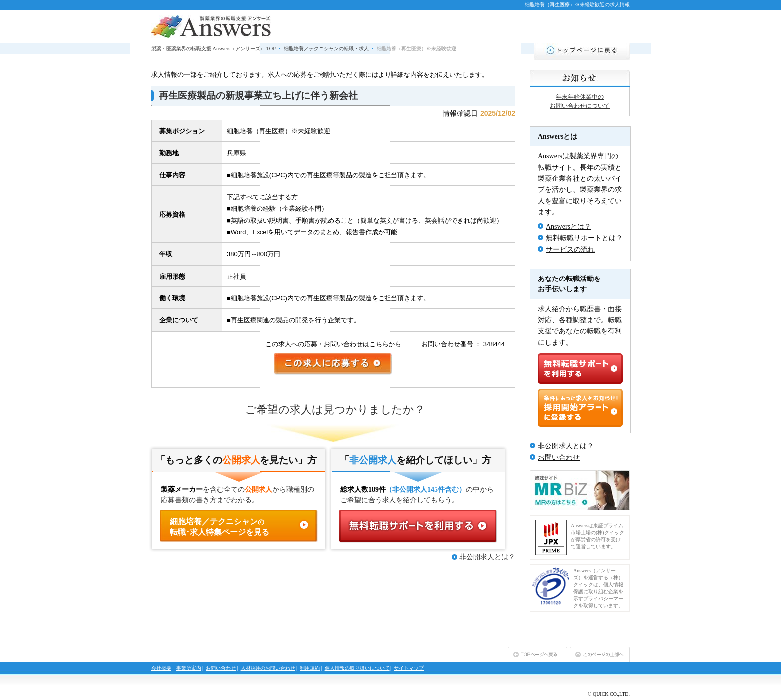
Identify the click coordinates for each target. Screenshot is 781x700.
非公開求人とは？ (487, 557)
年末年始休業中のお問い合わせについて (580, 101)
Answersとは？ (569, 226)
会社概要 (161, 668)
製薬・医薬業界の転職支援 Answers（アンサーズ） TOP (214, 49)
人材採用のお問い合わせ (268, 668)
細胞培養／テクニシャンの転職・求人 (326, 49)
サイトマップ (409, 668)
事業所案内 (189, 668)
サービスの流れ (570, 249)
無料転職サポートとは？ (584, 238)
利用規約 (310, 668)
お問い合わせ (559, 458)
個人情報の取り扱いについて (357, 668)
